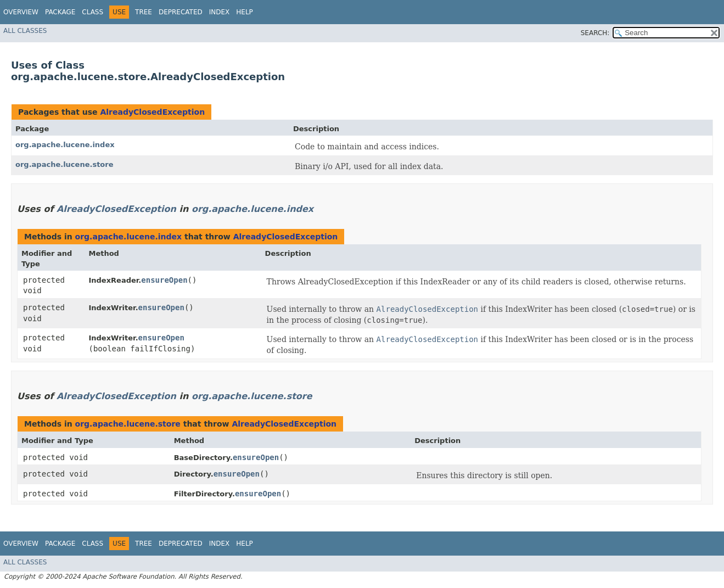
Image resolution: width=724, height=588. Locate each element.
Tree (144, 12)
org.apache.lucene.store (64, 164)
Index (220, 12)
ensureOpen (164, 280)
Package (60, 12)
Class (92, 12)
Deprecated (181, 12)
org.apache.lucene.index (65, 145)
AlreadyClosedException (152, 112)
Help (245, 12)
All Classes (25, 31)
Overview (21, 12)
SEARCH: (595, 33)
